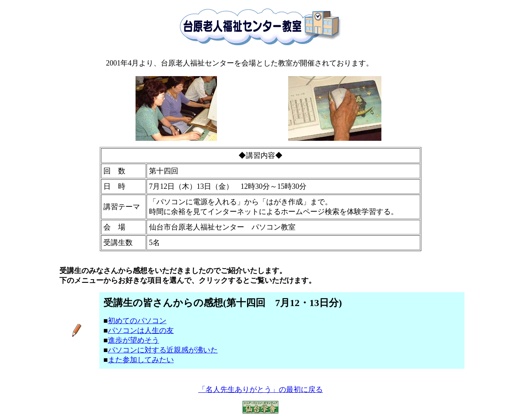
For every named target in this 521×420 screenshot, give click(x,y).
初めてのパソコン (137, 321)
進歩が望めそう (134, 340)
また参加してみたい (141, 360)
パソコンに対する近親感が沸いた (163, 350)
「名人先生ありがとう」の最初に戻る (260, 389)
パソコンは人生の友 (141, 330)
